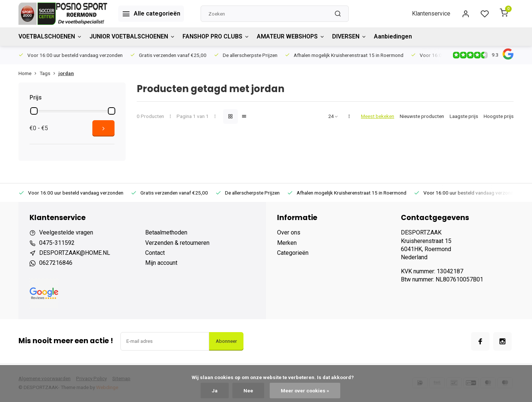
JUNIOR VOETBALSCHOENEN (132, 36)
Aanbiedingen (393, 36)
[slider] (34, 111)
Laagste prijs (464, 116)
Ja (215, 391)
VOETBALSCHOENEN (50, 36)
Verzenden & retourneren (177, 243)
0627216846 (56, 263)
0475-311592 (57, 243)
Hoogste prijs (499, 116)
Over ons (289, 232)
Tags (49, 73)
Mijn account (161, 263)
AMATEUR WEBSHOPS (291, 36)
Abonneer (226, 341)
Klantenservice (431, 13)
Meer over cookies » (305, 391)
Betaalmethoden (166, 232)
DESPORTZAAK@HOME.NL (75, 253)
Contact (155, 253)
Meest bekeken (378, 116)
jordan (66, 73)
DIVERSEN (349, 36)
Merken (287, 243)
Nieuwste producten (422, 116)
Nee (248, 391)
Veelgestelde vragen (66, 232)
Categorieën (293, 253)
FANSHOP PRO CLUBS (216, 36)
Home (29, 73)
